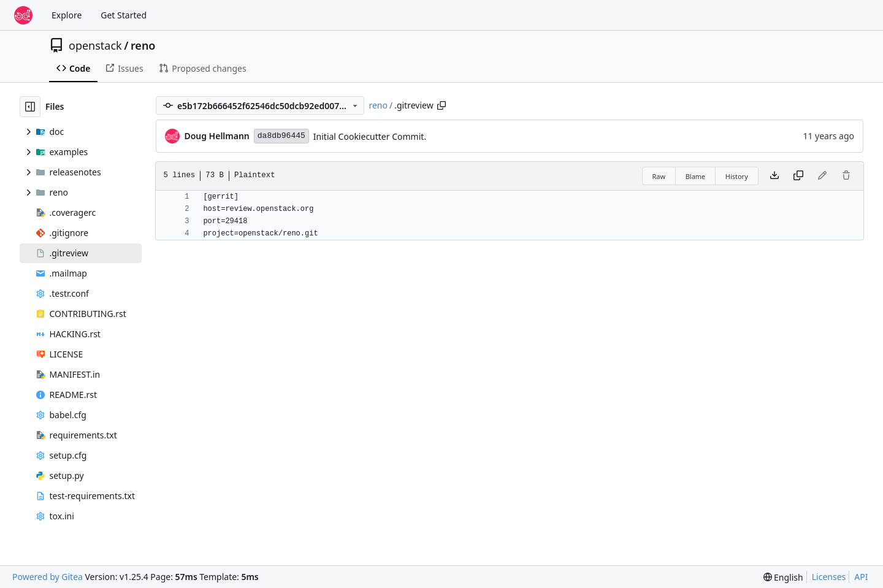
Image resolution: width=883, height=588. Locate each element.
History (737, 176)
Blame (696, 176)
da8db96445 (281, 136)
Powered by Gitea (48, 577)
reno (143, 45)
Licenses (829, 577)
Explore (67, 15)
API (861, 577)
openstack (95, 45)
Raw (659, 176)
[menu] (783, 577)
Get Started (124, 15)
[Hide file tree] (30, 107)
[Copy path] (442, 105)
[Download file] (774, 176)
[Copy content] (798, 176)
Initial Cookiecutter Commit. (370, 136)
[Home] (23, 15)
